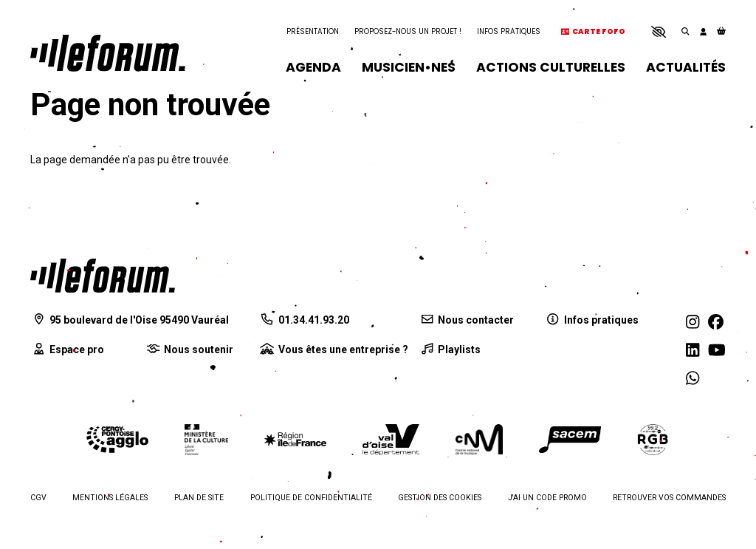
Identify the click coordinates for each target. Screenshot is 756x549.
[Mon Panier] (721, 32)
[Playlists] (450, 349)
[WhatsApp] (693, 379)
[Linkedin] (693, 351)
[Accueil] (108, 53)
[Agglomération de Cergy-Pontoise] (117, 440)
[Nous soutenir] (189, 349)
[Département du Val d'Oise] (391, 440)
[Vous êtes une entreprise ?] (334, 349)
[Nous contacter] (466, 320)
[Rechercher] (685, 32)
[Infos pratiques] (592, 320)
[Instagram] (693, 322)
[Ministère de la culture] (206, 440)
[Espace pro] (67, 349)
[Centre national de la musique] (479, 440)
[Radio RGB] (654, 440)
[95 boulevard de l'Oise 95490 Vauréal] (130, 320)
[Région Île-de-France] (295, 439)
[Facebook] (716, 322)
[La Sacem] (570, 440)
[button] (659, 32)
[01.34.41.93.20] (304, 320)
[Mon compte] (703, 32)
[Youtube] (717, 351)
